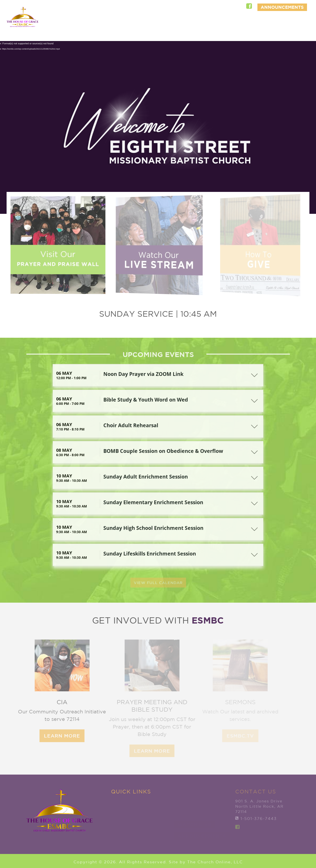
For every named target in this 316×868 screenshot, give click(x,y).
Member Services (261, 23)
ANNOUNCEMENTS (282, 7)
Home (104, 23)
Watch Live (289, 34)
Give (297, 23)
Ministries (222, 23)
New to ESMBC (182, 23)
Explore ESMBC (135, 23)
